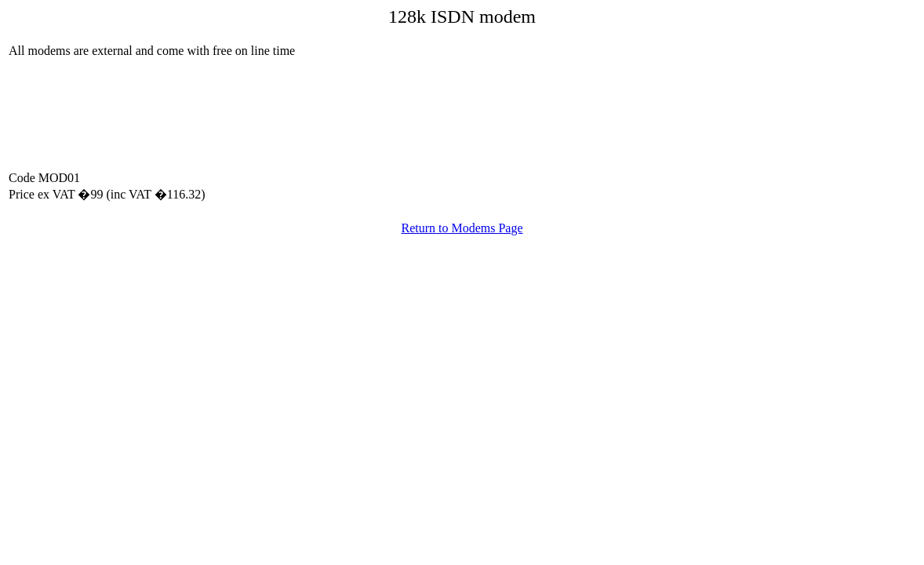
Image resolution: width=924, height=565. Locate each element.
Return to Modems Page (462, 228)
